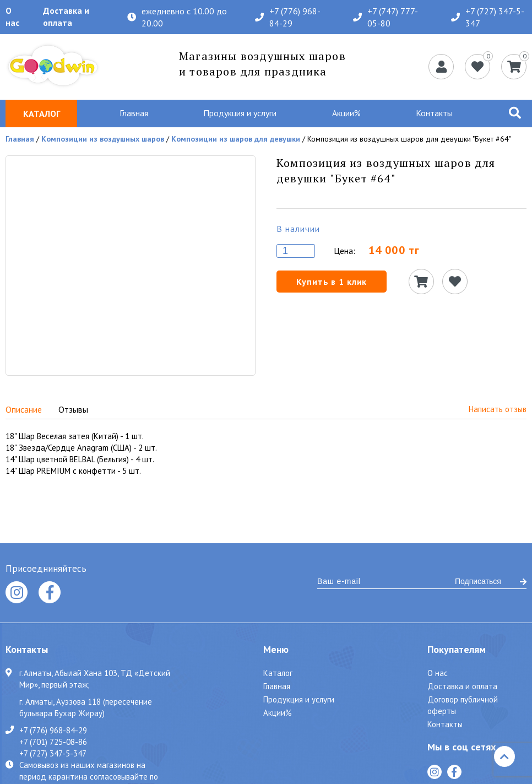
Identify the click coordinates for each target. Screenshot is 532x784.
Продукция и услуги (240, 113)
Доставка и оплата (66, 17)
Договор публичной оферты (463, 705)
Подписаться (491, 581)
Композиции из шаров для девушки (236, 139)
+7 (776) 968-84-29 (288, 17)
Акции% (346, 113)
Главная (134, 113)
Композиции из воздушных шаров (103, 139)
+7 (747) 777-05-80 (386, 17)
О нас (12, 17)
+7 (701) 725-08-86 (53, 742)
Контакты (434, 113)
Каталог (278, 673)
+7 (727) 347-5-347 (488, 17)
